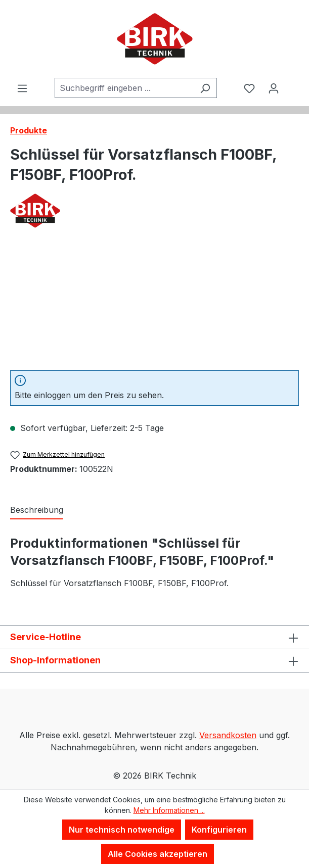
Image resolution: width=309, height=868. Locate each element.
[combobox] (124, 88)
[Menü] (22, 88)
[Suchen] (205, 88)
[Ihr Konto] (274, 88)
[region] (155, 305)
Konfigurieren (219, 830)
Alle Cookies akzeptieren (158, 854)
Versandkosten (228, 735)
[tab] (37, 510)
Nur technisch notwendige (122, 830)
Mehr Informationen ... (169, 810)
